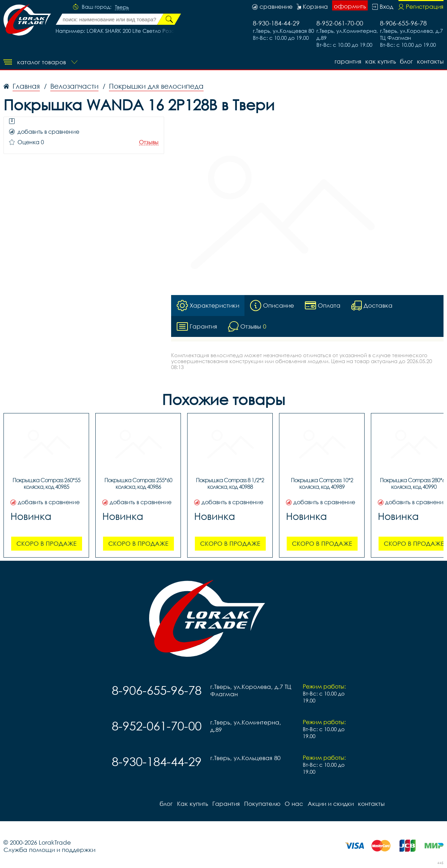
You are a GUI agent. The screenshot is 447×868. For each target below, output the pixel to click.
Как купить (380, 61)
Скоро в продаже (46, 543)
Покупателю (262, 804)
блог (406, 61)
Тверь (122, 7)
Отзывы (149, 142)
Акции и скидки (330, 804)
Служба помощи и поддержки (49, 850)
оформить (350, 6)
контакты (430, 61)
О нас (294, 804)
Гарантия (347, 61)
